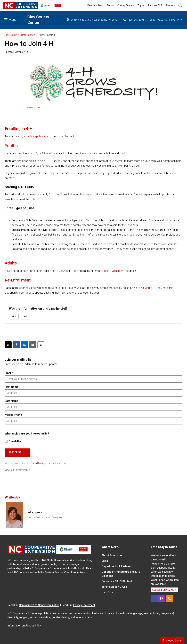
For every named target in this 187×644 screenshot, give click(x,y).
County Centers (126, 5)
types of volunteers (113, 271)
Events (110, 5)
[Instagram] (162, 598)
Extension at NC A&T (114, 587)
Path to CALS (155, 5)
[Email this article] (33, 345)
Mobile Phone (13, 415)
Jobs (105, 561)
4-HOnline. (147, 288)
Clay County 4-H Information (20, 35)
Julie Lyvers (34, 512)
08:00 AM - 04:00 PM (169, 20)
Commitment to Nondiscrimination (39, 605)
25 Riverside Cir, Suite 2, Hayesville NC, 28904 (92, 20)
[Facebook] (154, 598)
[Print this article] (41, 345)
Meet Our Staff (95, 5)
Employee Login (172, 641)
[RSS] (169, 598)
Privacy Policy (22, 470)
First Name (12, 387)
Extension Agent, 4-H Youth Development (45, 517)
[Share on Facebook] (16, 345)
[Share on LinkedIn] (25, 345)
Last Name (11, 401)
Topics (141, 5)
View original (35, 108)
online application (38, 136)
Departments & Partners (117, 566)
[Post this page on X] (8, 345)
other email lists (34, 463)
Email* (9, 373)
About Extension (112, 555)
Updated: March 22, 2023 (18, 52)
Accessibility (33, 626)
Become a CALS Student (117, 581)
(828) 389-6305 (133, 20)
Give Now (170, 5)
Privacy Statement (84, 605)
